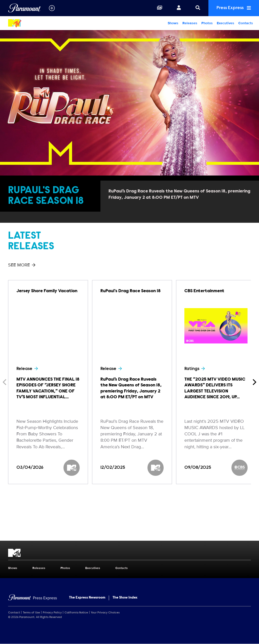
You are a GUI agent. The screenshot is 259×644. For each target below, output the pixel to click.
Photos (207, 23)
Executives (225, 23)
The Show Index (125, 598)
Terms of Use (31, 613)
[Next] (254, 382)
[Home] (33, 598)
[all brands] (52, 8)
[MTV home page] (129, 553)
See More (22, 265)
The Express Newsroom (87, 598)
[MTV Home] (32, 23)
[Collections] (160, 8)
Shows (173, 23)
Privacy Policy (52, 613)
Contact (14, 613)
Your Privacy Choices (105, 613)
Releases (190, 23)
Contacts (246, 23)
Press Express (234, 8)
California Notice (76, 613)
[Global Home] (24, 8)
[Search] (198, 8)
